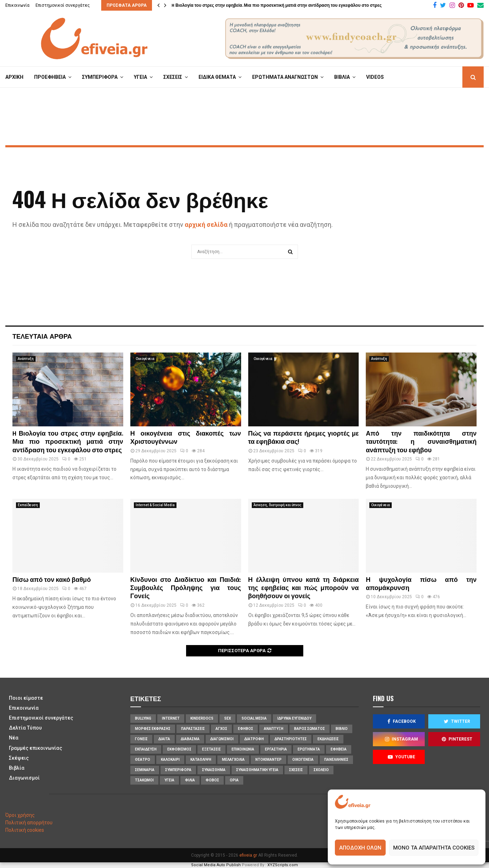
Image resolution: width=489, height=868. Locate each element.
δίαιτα (164, 739)
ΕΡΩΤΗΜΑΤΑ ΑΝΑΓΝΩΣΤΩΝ (285, 77)
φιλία (190, 780)
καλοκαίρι (170, 760)
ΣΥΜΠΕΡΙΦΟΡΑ (100, 77)
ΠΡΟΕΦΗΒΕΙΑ (50, 77)
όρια (234, 780)
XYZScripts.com (283, 865)
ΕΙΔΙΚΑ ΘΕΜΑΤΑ (217, 77)
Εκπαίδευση (28, 505)
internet (171, 718)
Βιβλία (17, 768)
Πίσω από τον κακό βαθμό (52, 580)
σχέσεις (296, 770)
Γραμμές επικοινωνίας (36, 748)
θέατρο (143, 760)
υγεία (169, 780)
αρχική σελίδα (206, 225)
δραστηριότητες (291, 739)
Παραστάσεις (193, 729)
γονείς (141, 739)
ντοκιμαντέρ (268, 760)
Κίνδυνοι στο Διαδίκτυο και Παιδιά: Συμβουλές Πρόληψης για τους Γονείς (186, 588)
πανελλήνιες (336, 760)
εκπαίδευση (146, 749)
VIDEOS (375, 77)
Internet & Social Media (155, 505)
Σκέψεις (19, 758)
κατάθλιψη (201, 760)
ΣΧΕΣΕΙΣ (173, 77)
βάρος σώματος (309, 729)
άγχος (221, 729)
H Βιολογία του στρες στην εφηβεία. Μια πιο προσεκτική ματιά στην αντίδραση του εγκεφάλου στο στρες (277, 5)
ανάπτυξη (274, 729)
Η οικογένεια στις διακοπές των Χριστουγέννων (186, 438)
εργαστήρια (276, 749)
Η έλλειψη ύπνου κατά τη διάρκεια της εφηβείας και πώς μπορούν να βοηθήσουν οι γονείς (304, 588)
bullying (143, 718)
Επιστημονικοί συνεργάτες (63, 5)
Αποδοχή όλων (360, 848)
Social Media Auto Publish (216, 865)
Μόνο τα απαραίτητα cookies (434, 848)
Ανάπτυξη (26, 359)
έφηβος (246, 729)
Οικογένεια (145, 359)
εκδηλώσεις (328, 739)
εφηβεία (339, 749)
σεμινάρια (145, 770)
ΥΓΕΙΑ (140, 77)
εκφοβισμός (179, 749)
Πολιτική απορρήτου (29, 823)
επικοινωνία (243, 749)
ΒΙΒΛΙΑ (342, 77)
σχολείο (321, 770)
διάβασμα (190, 739)
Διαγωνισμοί (24, 778)
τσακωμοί (144, 780)
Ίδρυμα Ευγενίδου (294, 718)
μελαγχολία (233, 760)
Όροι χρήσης (20, 815)
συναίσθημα (214, 770)
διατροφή (254, 739)
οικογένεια (303, 760)
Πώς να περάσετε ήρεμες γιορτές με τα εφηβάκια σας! (304, 438)
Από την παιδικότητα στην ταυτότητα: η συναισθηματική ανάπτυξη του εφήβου (421, 442)
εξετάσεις (211, 749)
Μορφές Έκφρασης (153, 729)
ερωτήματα (309, 749)
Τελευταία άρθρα (42, 336)
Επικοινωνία (17, 5)
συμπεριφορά (178, 770)
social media (254, 718)
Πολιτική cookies (25, 830)
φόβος (212, 780)
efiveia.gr (248, 855)
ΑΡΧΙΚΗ (14, 77)
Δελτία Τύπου (25, 728)
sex (227, 718)
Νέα (14, 738)
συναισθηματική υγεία (257, 770)
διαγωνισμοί (222, 739)
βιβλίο (342, 729)
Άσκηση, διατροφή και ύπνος (278, 505)
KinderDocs (202, 718)
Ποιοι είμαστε (26, 698)
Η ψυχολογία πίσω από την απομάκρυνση (421, 584)
